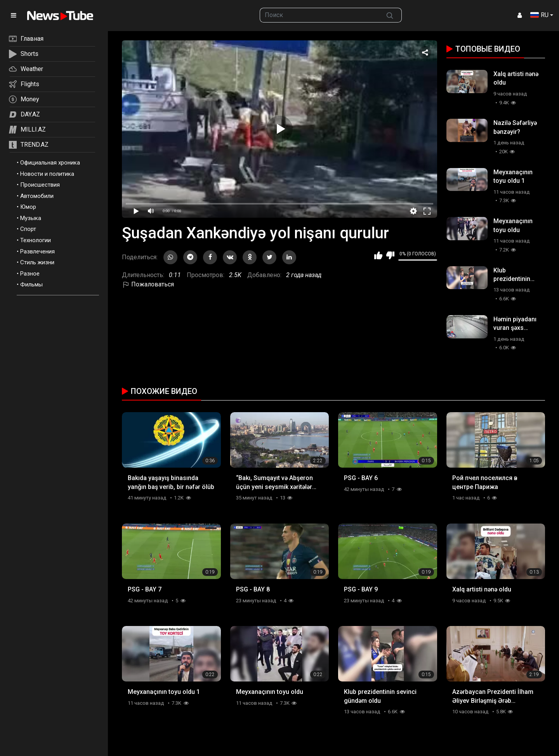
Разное (30, 274)
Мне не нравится (390, 255)
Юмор (28, 207)
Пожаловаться (148, 284)
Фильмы (31, 284)
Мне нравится (378, 255)
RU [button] (539, 15)
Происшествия (40, 185)
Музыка (31, 218)
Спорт (28, 229)
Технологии (36, 240)
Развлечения (37, 251)
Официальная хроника (50, 163)
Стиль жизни (37, 262)
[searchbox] (319, 15)
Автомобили (37, 196)
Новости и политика (47, 174)
